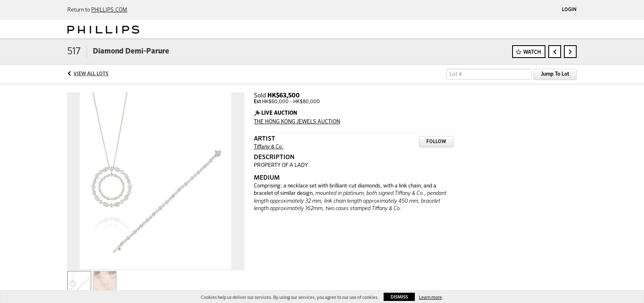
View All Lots (91, 74)
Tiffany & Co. (269, 147)
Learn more (430, 297)
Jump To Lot (555, 74)
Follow (436, 142)
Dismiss (399, 297)
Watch (532, 52)
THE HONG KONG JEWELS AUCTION (297, 122)
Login (569, 10)
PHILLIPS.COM (109, 10)
